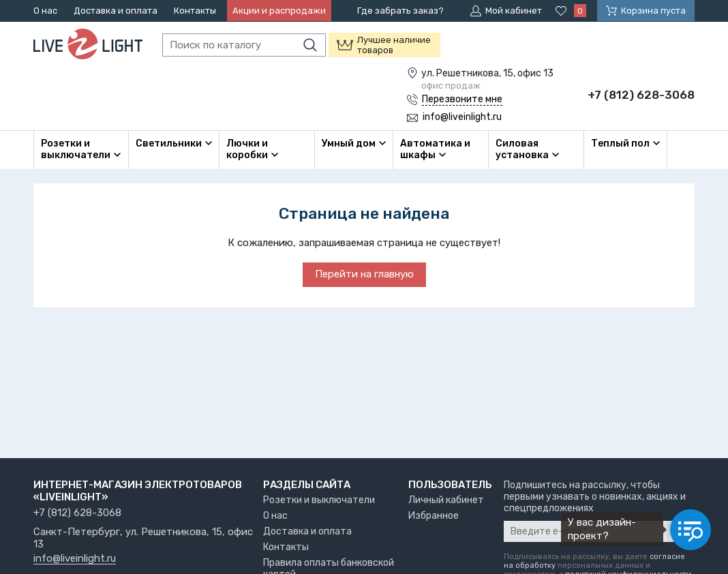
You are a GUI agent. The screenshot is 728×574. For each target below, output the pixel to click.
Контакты (195, 11)
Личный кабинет (446, 500)
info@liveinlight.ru (75, 559)
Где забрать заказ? (400, 11)
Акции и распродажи (279, 11)
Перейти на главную (364, 274)
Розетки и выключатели (319, 500)
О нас (45, 11)
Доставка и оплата (116, 11)
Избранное (434, 516)
